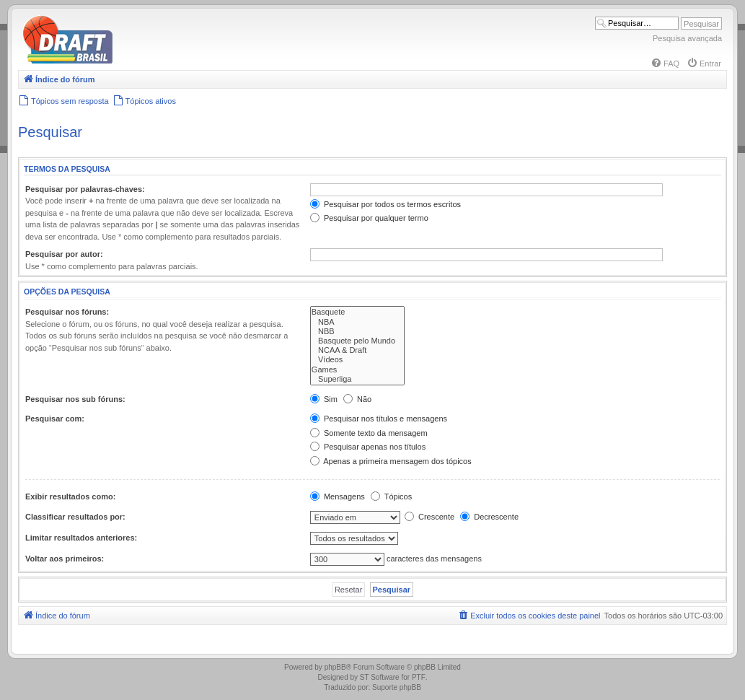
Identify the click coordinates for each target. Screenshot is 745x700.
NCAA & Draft (357, 350)
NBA (357, 322)
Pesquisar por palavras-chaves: (85, 189)
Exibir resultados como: (70, 496)
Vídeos (357, 360)
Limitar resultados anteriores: (81, 538)
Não (357, 399)
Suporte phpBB (397, 687)
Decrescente (489, 517)
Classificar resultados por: (75, 517)
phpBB (335, 667)
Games (357, 370)
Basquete (357, 312)
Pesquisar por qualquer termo (369, 218)
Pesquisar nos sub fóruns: (75, 399)
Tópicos (391, 496)
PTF (419, 677)
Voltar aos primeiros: (65, 559)
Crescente (429, 517)
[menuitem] (665, 64)
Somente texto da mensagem (369, 433)
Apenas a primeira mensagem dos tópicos (391, 461)
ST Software (380, 677)
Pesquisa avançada (687, 38)
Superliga (357, 379)
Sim (324, 399)
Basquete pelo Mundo (357, 341)
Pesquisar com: (55, 419)
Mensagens (338, 496)
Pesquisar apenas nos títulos (368, 447)
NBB (357, 332)
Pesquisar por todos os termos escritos (385, 204)
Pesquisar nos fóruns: (67, 312)
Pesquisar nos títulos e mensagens (379, 419)
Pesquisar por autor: (64, 254)
